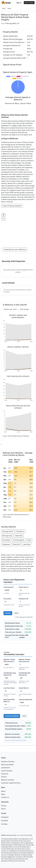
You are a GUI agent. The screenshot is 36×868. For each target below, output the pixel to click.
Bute (29, 540)
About (3, 791)
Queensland (6, 768)
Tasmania (5, 774)
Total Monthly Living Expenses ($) (10, 679)
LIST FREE (29, 3)
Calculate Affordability (12, 716)
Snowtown (6, 544)
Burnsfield (6, 540)
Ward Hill (16, 544)
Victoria (4, 777)
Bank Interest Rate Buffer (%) (10, 704)
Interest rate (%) (26, 591)
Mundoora (20, 531)
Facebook (5, 821)
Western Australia (8, 780)
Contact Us (5, 797)
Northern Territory (8, 762)
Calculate (8, 613)
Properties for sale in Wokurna (15, 249)
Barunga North (8, 531)
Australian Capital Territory (11, 783)
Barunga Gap (7, 536)
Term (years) (10, 602)
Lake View (26, 544)
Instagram (5, 817)
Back (4, 8)
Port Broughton (19, 540)
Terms (3, 809)
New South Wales (7, 765)
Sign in (19, 3)
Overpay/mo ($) (26, 603)
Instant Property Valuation (12, 206)
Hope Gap (19, 536)
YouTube (4, 824)
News (3, 794)
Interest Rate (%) (26, 692)
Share (9, 8)
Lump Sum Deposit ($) (26, 703)
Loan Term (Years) (10, 692)
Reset (16, 613)
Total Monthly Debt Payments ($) (26, 678)
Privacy (4, 806)
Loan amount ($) (10, 590)
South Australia (7, 771)
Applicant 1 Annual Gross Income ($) (10, 664)
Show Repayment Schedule (24, 617)
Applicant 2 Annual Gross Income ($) (26, 664)
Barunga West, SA (13, 23)
